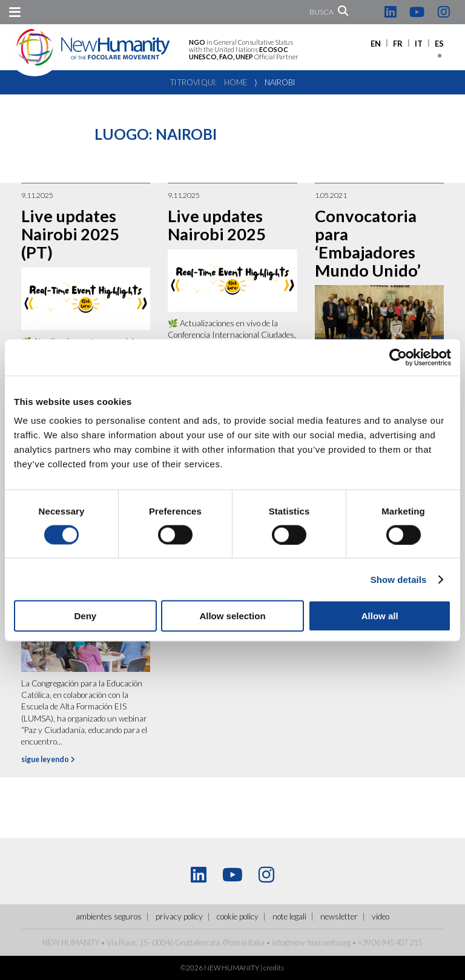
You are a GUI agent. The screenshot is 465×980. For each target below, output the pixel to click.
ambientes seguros (109, 916)
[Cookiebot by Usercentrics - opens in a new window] (398, 357)
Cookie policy (238, 916)
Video (381, 916)
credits (274, 968)
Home (236, 82)
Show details (399, 579)
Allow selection (232, 616)
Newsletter (339, 916)
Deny (85, 616)
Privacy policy (179, 916)
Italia (256, 942)
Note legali (289, 916)
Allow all (380, 616)
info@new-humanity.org (311, 942)
